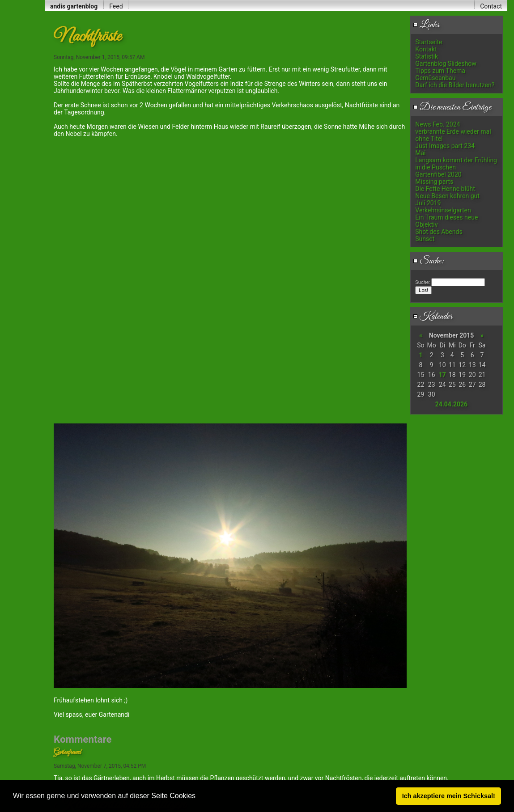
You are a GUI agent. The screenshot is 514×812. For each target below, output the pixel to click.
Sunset (425, 239)
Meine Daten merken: (81, 587)
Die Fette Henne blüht (445, 189)
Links (426, 25)
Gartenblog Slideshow (446, 63)
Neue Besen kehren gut (447, 196)
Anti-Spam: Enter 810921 (81, 756)
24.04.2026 (451, 404)
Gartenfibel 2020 (438, 174)
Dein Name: (66, 543)
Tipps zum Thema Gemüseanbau (440, 74)
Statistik (427, 56)
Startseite (429, 42)
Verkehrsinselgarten (443, 210)
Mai (420, 153)
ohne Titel (429, 139)
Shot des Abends (439, 232)
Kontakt (426, 49)
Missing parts (434, 182)
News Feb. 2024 (438, 124)
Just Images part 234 (445, 146)
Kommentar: (144, 606)
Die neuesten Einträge (452, 107)
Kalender (433, 317)
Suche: (429, 261)
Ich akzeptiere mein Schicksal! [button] (449, 796)
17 (442, 375)
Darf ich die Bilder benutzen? (455, 85)
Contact (491, 6)
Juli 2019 (428, 203)
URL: (59, 570)
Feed (116, 6)
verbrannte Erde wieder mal (453, 131)
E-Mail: (61, 556)
